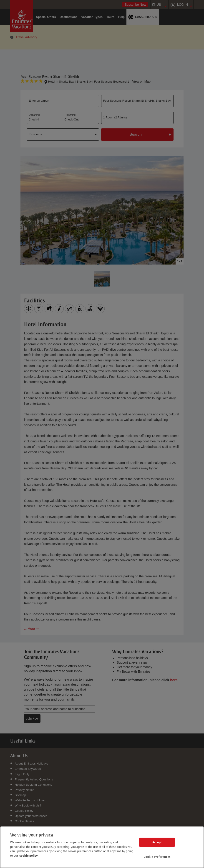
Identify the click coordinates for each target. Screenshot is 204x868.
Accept (157, 842)
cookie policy (29, 855)
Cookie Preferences (157, 856)
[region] (102, 847)
